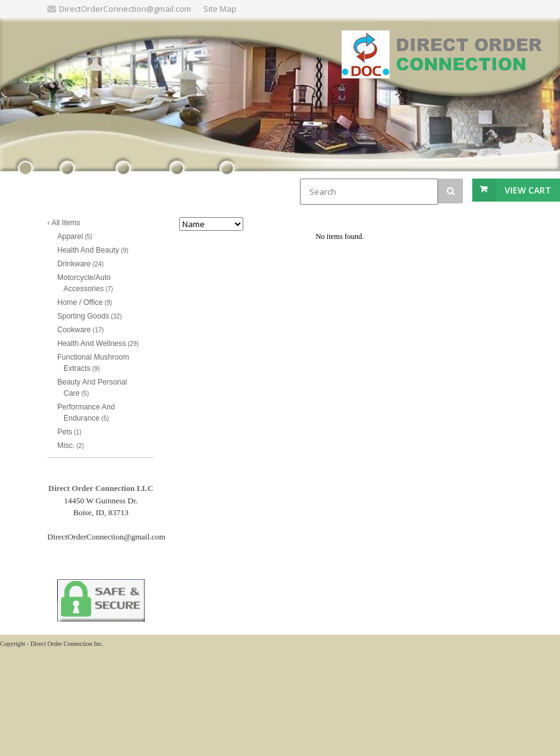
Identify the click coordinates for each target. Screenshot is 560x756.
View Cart (528, 190)
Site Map (220, 9)
